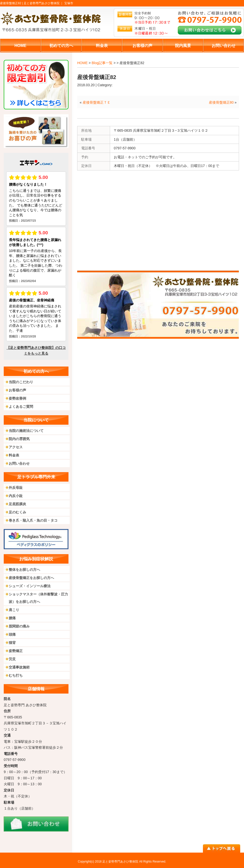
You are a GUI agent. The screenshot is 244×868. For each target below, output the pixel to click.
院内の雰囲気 (19, 439)
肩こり (14, 610)
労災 (12, 659)
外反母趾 (16, 488)
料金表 (14, 455)
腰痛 (12, 618)
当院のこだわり (21, 382)
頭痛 (12, 634)
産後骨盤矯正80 (221, 102)
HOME (82, 63)
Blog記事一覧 (102, 63)
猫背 (12, 643)
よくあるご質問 (21, 407)
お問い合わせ (19, 463)
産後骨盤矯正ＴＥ (97, 102)
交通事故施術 (19, 667)
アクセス (16, 447)
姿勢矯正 (16, 651)
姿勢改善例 (17, 398)
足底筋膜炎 (17, 504)
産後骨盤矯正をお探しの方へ (31, 578)
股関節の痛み (19, 626)
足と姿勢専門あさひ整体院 (120, 862)
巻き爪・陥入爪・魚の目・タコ (33, 520)
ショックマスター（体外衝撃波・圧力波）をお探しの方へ (38, 598)
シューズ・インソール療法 (30, 586)
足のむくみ (17, 512)
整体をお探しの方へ (24, 570)
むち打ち (16, 675)
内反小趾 (16, 496)
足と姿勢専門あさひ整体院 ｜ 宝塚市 (48, 3)
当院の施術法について (26, 431)
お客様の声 (17, 390)
